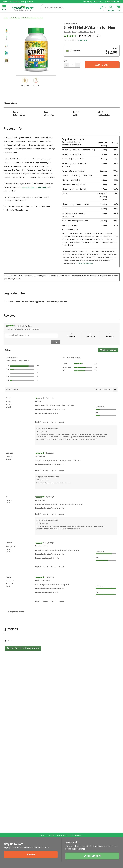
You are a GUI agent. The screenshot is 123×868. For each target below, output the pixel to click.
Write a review (109, 344)
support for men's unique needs (34, 187)
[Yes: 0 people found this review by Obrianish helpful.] (46, 415)
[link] (11, 326)
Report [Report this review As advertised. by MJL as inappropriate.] (61, 507)
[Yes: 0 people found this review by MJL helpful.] (46, 507)
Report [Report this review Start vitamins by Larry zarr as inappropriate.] (61, 464)
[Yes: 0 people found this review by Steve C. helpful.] (46, 595)
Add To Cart (102, 65)
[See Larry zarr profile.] (9, 446)
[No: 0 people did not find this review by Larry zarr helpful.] (53, 464)
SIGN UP (31, 855)
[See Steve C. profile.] (9, 571)
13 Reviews (28, 326)
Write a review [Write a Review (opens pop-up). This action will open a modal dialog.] (95, 36)
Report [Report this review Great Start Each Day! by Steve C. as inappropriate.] (61, 595)
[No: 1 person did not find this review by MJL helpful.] (53, 507)
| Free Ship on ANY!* (17, 2)
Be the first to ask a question (23, 641)
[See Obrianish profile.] (9, 391)
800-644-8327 (92, 856)
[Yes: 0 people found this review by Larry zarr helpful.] (46, 464)
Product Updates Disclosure (85, 263)
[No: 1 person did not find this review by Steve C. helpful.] (53, 595)
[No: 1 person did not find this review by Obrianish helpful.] (53, 415)
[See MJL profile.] (7, 490)
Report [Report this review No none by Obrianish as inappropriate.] (61, 415)
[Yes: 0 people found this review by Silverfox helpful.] (46, 560)
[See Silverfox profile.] (9, 536)
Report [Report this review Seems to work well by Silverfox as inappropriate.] (61, 560)
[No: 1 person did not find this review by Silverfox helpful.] (53, 560)
